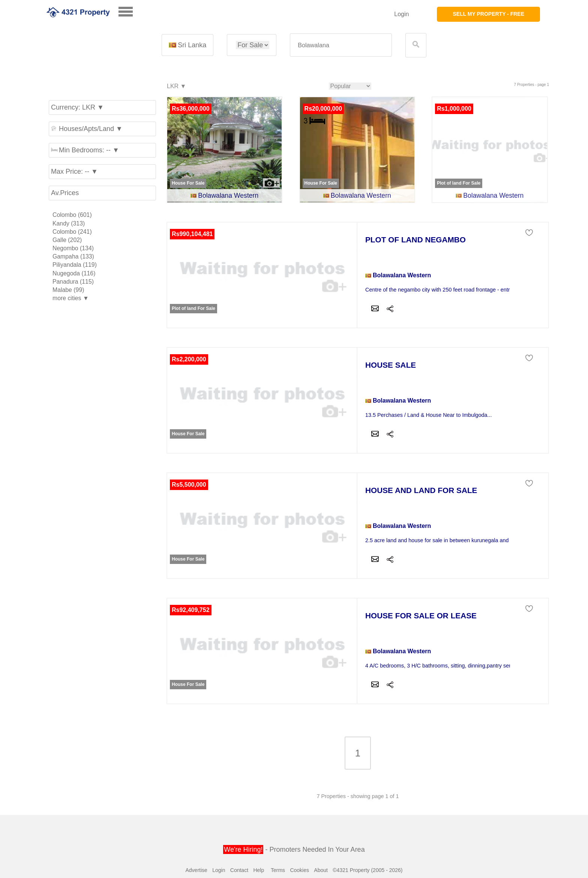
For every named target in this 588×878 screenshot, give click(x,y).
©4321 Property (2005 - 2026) (367, 870)
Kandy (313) (69, 223)
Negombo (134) (73, 248)
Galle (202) (67, 240)
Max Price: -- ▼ (74, 171)
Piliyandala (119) (75, 265)
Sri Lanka (187, 45)
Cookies (299, 870)
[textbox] (341, 45)
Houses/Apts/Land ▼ (87, 129)
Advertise (196, 870)
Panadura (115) (73, 282)
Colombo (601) (72, 215)
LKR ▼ (176, 86)
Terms (278, 870)
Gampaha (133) (73, 256)
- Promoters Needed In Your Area (294, 849)
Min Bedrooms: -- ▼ (85, 150)
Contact (239, 870)
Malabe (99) (68, 290)
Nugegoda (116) (74, 273)
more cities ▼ (71, 298)
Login (401, 14)
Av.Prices (65, 193)
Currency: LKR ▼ (77, 107)
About (321, 870)
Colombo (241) (72, 232)
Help (259, 870)
